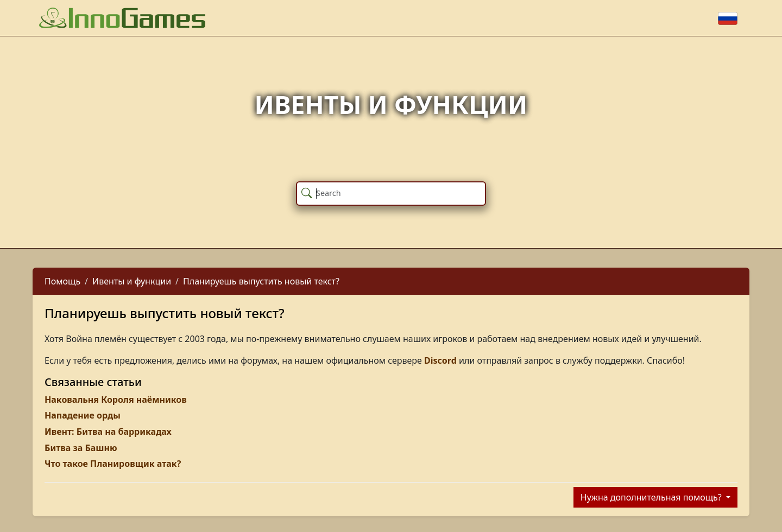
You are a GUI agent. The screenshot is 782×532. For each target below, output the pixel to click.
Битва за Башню (81, 448)
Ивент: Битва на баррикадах (108, 432)
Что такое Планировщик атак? (113, 464)
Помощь (62, 281)
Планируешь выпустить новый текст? (261, 281)
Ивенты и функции (132, 281)
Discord (440, 360)
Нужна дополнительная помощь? (652, 497)
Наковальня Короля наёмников (116, 400)
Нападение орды (83, 415)
